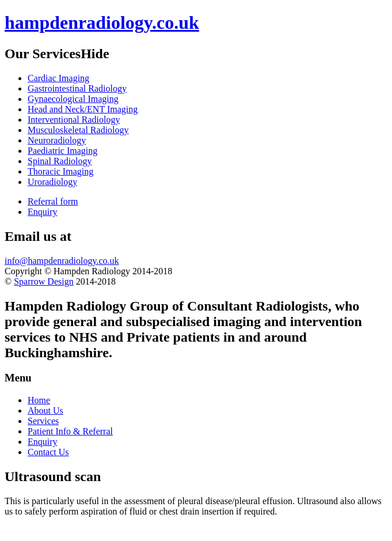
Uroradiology (52, 182)
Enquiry (43, 212)
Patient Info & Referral (70, 431)
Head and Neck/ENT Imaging (83, 109)
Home (39, 400)
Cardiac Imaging (58, 78)
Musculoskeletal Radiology (78, 130)
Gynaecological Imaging (73, 99)
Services (43, 421)
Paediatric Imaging (62, 151)
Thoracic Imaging (60, 171)
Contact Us (48, 452)
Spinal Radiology (60, 161)
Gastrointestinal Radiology (77, 88)
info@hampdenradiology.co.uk (62, 261)
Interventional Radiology (74, 120)
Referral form (53, 201)
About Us (45, 411)
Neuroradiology (57, 140)
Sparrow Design (44, 281)
